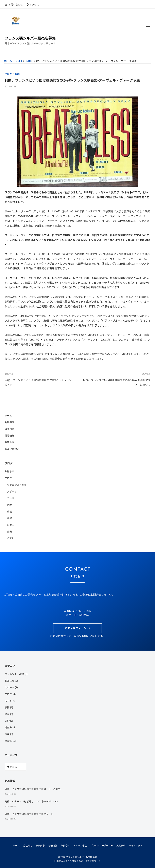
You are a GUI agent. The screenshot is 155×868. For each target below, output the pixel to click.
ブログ (8, 74)
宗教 (10, 505)
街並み (11, 525)
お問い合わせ (16, 4)
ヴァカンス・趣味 (17, 485)
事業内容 (10, 429)
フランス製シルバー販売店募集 (30, 38)
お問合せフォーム (75, 628)
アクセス (34, 4)
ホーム (8, 415)
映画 (17, 74)
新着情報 (10, 435)
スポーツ (12, 491)
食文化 (11, 538)
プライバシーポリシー (102, 845)
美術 (10, 518)
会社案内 (10, 422)
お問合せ (10, 442)
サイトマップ (136, 845)
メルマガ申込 (12, 449)
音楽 (10, 531)
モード (11, 498)
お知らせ (10, 471)
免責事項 (121, 845)
